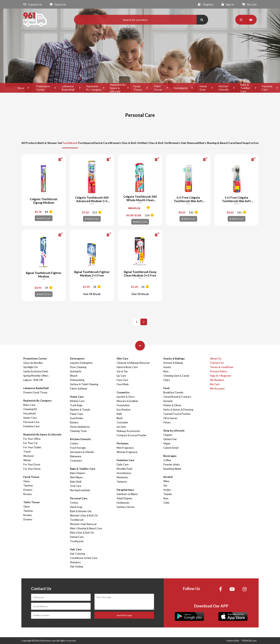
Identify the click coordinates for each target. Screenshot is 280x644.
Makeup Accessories (128, 431)
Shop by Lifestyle (174, 431)
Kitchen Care (77, 401)
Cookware (76, 461)
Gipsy (27, 481)
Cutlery (74, 443)
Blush (120, 418)
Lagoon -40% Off (33, 380)
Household (29, 413)
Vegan (167, 443)
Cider (166, 503)
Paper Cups (77, 414)
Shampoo (75, 562)
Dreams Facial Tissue (35, 392)
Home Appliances (80, 427)
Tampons (122, 482)
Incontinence (124, 473)
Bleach (74, 376)
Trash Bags (76, 405)
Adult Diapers (125, 498)
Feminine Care (31, 426)
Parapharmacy (125, 490)
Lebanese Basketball (68, 88)
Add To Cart (44, 218)
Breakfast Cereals (173, 392)
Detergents (181, 88)
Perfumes (123, 443)
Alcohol (168, 477)
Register (206, 4)
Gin (165, 485)
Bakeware (76, 456)
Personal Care (31, 422)
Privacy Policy (218, 371)
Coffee (167, 460)
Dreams (28, 490)
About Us (58, 4)
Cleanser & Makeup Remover (133, 363)
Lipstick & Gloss (126, 397)
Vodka (167, 490)
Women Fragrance (127, 452)
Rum (166, 498)
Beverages (170, 456)
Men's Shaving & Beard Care (217, 143)
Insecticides (77, 418)
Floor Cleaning (78, 367)
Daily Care (123, 464)
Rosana (28, 494)
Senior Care (30, 418)
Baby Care (29, 405)
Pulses (167, 422)
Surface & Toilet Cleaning (84, 384)
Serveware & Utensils (82, 452)
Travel (27, 452)
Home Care (203, 88)
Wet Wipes (76, 477)
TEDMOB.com (249, 641)
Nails (119, 414)
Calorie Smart (171, 448)
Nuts (166, 371)
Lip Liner (121, 427)
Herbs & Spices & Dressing (178, 410)
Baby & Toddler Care (245, 88)
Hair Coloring (77, 554)
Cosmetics (123, 392)
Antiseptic (76, 371)
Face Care (122, 380)
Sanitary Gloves (126, 507)
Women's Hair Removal (183, 143)
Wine (166, 481)
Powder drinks (172, 464)
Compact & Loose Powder (132, 435)
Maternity (122, 477)
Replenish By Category (94, 88)
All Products (29, 143)
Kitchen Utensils (224, 88)
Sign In (228, 4)
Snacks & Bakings (174, 359)
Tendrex (28, 485)
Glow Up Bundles (33, 363)
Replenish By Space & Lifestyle (118, 88)
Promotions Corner (43, 88)
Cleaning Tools (78, 431)
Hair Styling (76, 566)
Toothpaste (86, 143)
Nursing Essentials (80, 490)
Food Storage (78, 448)
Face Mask (123, 384)
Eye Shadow (124, 410)
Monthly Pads (125, 469)
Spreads (168, 401)
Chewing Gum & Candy (176, 376)
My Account (217, 389)
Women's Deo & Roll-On (125, 143)
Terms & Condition (222, 367)
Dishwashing (77, 380)
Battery (74, 422)
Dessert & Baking (173, 363)
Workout (28, 456)
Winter (27, 460)
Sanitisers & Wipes (127, 494)
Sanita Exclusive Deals (36, 371)
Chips (167, 380)
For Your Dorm (32, 464)
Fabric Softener (79, 389)
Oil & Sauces (170, 418)
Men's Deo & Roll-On (155, 143)
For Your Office (32, 439)
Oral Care (76, 486)
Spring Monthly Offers (36, 376)
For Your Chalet (32, 447)
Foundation (123, 405)
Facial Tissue (138, 88)
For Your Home (32, 469)
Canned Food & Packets (177, 414)
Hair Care (76, 549)
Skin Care (122, 359)
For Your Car (31, 443)
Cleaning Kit (30, 409)
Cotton (254, 143)
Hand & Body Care (127, 367)
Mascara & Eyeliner (127, 401)
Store (21, 88)
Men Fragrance (125, 448)
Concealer (122, 422)
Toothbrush (70, 143)
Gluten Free (170, 439)
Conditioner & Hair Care (84, 558)
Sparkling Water (172, 469)
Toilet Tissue (158, 88)
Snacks (167, 367)
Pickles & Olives (172, 405)
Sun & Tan (122, 371)
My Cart (249, 4)
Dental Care (101, 143)
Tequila (168, 494)
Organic (168, 435)
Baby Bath (76, 482)
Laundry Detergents (81, 363)
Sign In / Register (221, 376)
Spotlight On (31, 367)
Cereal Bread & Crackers (177, 397)
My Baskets (217, 380)
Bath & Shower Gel (50, 143)
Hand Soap (242, 143)
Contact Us (33, 4)
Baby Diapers (78, 473)
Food (166, 388)
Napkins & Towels (80, 410)
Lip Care (121, 376)
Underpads (123, 503)
